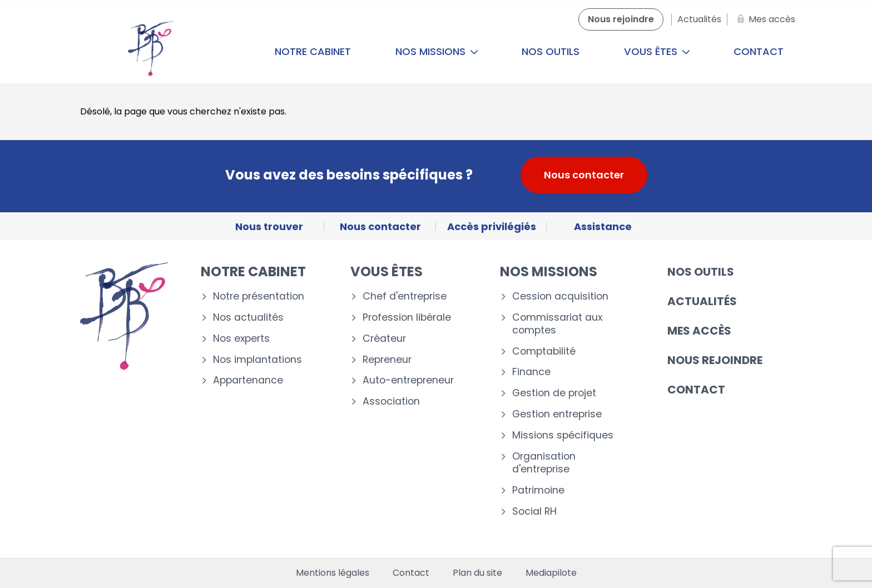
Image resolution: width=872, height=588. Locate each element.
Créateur (384, 339)
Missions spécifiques (563, 435)
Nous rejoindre (715, 360)
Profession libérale (407, 318)
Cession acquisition (560, 297)
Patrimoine (538, 490)
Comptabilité (544, 352)
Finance (531, 372)
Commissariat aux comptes (557, 324)
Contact (759, 51)
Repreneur (387, 360)
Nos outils (551, 51)
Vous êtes (657, 51)
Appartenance (248, 380)
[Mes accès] (764, 19)
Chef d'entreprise (405, 297)
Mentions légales (333, 573)
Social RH (534, 512)
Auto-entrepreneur (408, 380)
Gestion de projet (554, 393)
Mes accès (699, 331)
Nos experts (241, 339)
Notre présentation (259, 297)
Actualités (702, 301)
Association (391, 402)
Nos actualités (248, 318)
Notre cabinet (313, 51)
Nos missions (437, 51)
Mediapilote (551, 573)
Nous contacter (584, 175)
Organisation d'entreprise (544, 463)
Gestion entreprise (557, 414)
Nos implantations (257, 360)
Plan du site (477, 573)
